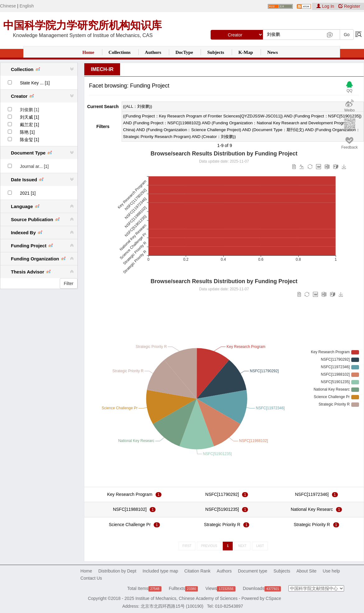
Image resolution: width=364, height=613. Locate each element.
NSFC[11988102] (130, 509)
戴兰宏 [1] (29, 125)
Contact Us (91, 578)
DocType (184, 52)
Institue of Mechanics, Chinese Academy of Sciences (186, 598)
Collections (120, 52)
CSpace (273, 598)
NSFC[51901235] (222, 509)
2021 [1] (28, 193)
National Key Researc (312, 509)
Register (349, 6)
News (273, 52)
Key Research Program (130, 494)
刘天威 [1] (29, 117)
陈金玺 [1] (29, 140)
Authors (153, 52)
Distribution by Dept (117, 571)
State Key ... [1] (35, 83)
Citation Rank (198, 571)
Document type (253, 571)
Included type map (160, 571)
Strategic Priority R (222, 525)
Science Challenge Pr (130, 525)
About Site (307, 571)
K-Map (246, 52)
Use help (331, 571)
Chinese (8, 6)
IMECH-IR (102, 69)
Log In (326, 6)
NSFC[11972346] (312, 494)
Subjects (216, 52)
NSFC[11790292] (222, 494)
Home (88, 52)
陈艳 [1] (27, 132)
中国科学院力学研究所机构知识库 (82, 25)
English (27, 6)
